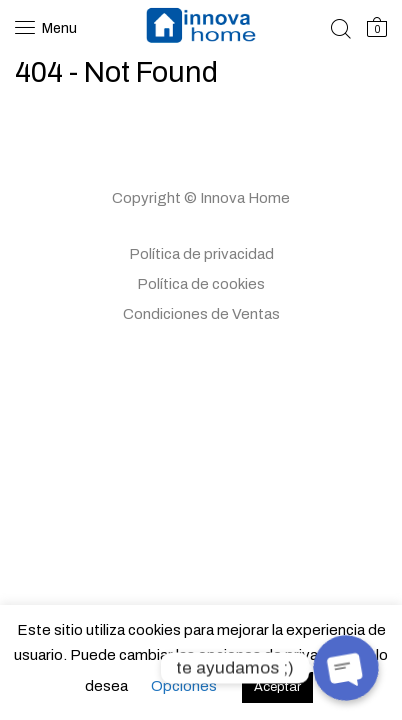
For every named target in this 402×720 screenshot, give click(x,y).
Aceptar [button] (277, 687)
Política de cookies (201, 284)
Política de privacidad (201, 254)
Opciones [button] (184, 686)
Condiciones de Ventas (201, 314)
